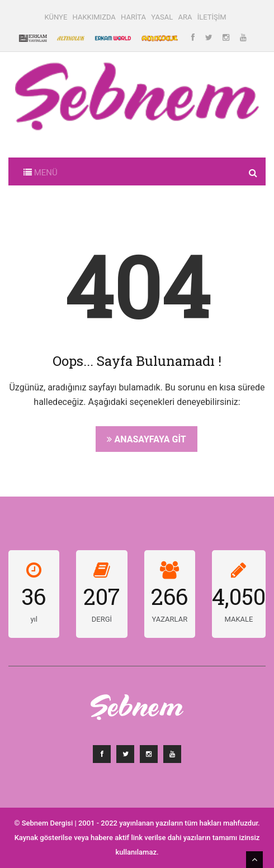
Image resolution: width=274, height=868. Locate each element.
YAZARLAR (169, 619)
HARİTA (133, 17)
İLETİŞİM (212, 17)
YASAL (162, 17)
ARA (185, 17)
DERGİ (102, 619)
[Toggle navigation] (41, 171)
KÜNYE (56, 17)
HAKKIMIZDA (94, 17)
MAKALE (238, 619)
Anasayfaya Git (146, 439)
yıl (34, 619)
